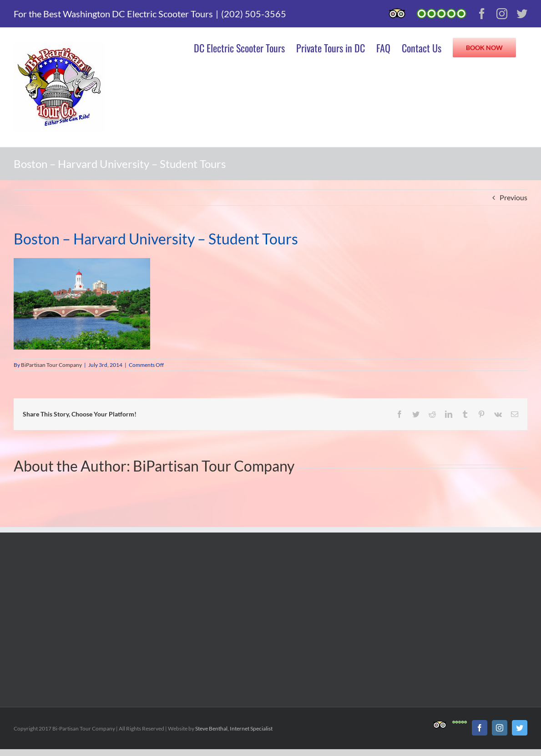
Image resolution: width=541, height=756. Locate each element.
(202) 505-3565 (254, 14)
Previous (513, 197)
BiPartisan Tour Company (51, 365)
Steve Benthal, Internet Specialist (234, 728)
